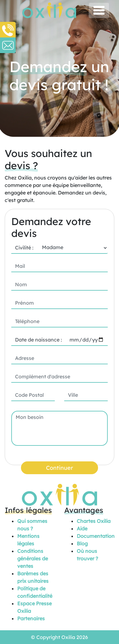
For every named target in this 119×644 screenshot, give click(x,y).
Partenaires (31, 618)
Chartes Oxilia (94, 521)
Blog (82, 543)
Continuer (59, 468)
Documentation (96, 536)
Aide (82, 528)
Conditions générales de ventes (33, 558)
